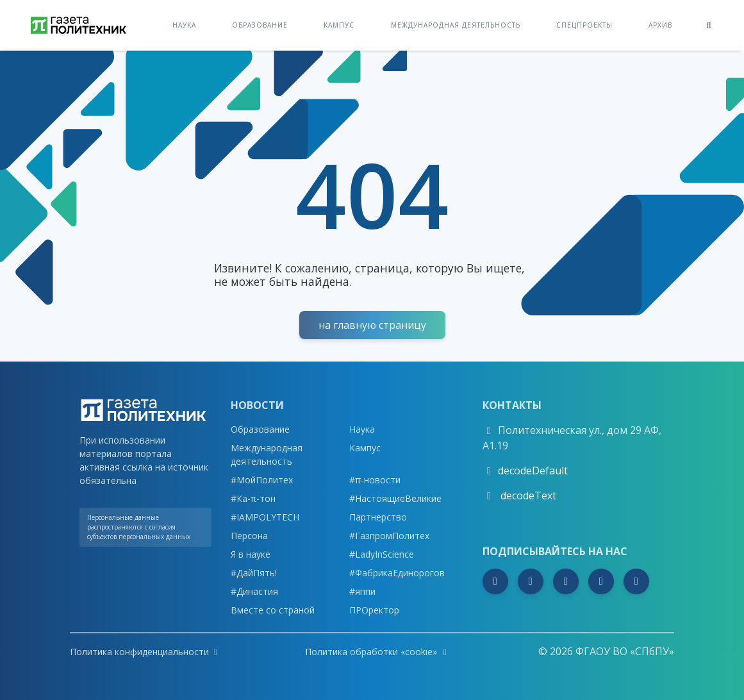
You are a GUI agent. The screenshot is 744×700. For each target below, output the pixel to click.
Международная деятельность (456, 25)
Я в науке (251, 554)
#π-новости (375, 480)
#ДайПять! (254, 573)
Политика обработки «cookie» (378, 652)
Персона (249, 536)
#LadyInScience (382, 554)
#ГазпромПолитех (389, 536)
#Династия (254, 591)
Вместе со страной (273, 610)
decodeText (527, 496)
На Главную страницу (372, 325)
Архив (660, 25)
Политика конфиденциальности (144, 652)
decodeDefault (533, 471)
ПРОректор (374, 610)
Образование (260, 25)
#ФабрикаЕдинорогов (397, 573)
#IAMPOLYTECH (265, 517)
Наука (184, 25)
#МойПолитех (262, 480)
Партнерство (378, 517)
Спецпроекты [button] (584, 25)
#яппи (362, 591)
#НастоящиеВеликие (395, 498)
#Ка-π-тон (253, 498)
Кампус (339, 25)
